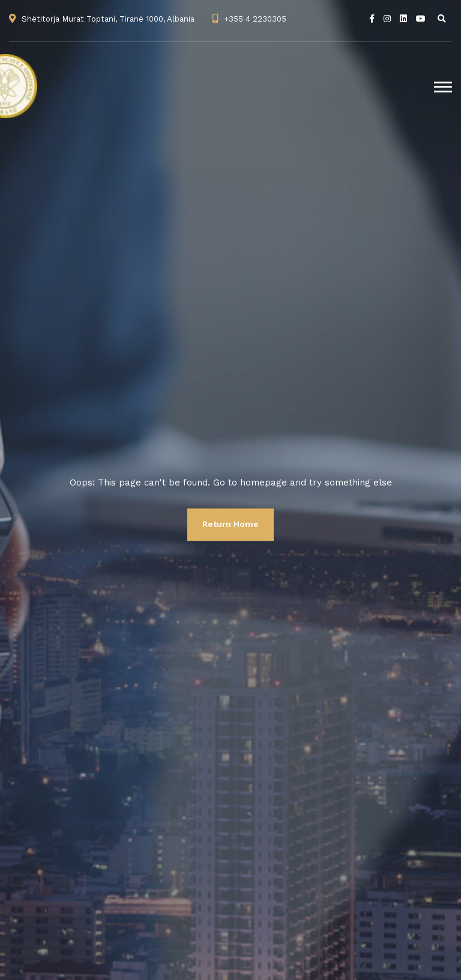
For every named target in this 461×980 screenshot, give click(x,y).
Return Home (230, 524)
